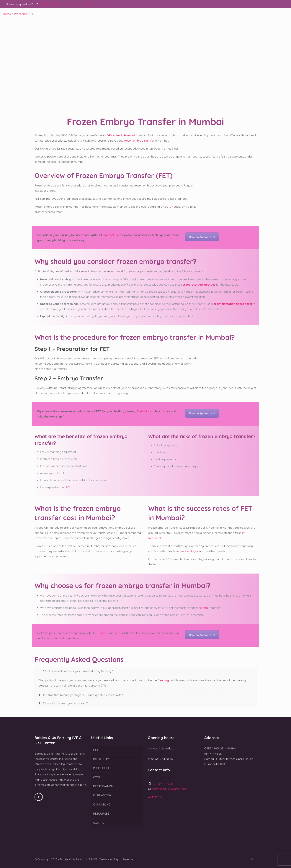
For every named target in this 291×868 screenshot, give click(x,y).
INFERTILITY (101, 759)
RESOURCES (101, 814)
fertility (204, 608)
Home (7, 14)
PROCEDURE (102, 768)
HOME (97, 750)
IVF (171, 207)
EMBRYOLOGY (102, 795)
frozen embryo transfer (139, 141)
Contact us (111, 235)
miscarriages (190, 551)
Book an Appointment (202, 237)
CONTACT (100, 823)
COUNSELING (102, 804)
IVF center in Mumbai (121, 135)
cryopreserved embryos (199, 285)
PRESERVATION (103, 786)
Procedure (21, 14)
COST (97, 777)
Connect (103, 633)
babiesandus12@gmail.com (83, 4)
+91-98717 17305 (49, 4)
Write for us (155, 797)
